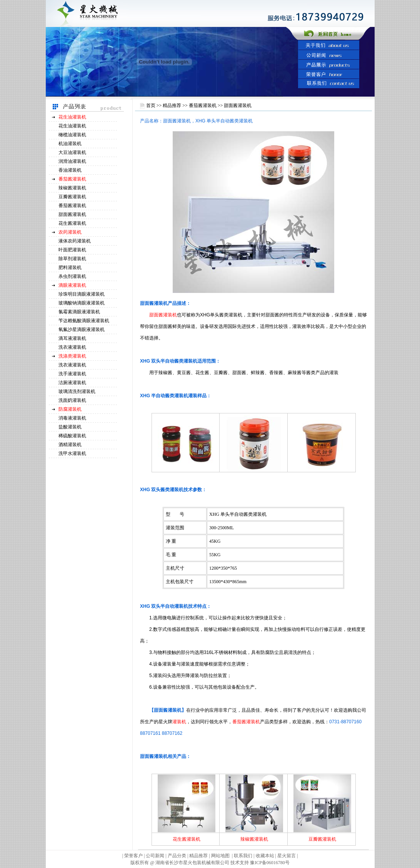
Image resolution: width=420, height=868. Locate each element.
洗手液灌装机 (72, 374)
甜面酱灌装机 (72, 214)
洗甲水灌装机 (72, 453)
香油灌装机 (70, 170)
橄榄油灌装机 (72, 135)
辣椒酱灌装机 (72, 188)
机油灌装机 (70, 144)
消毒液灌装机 (72, 418)
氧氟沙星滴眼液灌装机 (82, 329)
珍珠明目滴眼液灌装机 (82, 294)
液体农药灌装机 (75, 241)
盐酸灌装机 (70, 427)
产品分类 (177, 856)
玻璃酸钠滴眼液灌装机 (82, 303)
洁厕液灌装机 (72, 383)
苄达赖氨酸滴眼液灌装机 (84, 321)
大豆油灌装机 (72, 152)
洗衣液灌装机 (72, 347)
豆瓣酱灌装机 (72, 197)
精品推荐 (172, 105)
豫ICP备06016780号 (270, 863)
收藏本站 (265, 856)
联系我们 (243, 856)
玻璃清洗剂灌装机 (77, 391)
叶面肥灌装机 (72, 250)
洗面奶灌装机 (72, 400)
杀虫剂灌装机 (72, 276)
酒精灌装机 (70, 445)
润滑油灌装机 (72, 161)
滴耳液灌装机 (72, 338)
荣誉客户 (133, 856)
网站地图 (220, 856)
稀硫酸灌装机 (72, 436)
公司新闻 (155, 856)
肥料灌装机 (70, 268)
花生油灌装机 (72, 126)
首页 (151, 105)
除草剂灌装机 (72, 259)
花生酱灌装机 (72, 223)
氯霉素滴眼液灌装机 (79, 312)
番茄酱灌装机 (72, 206)
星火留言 (287, 856)
